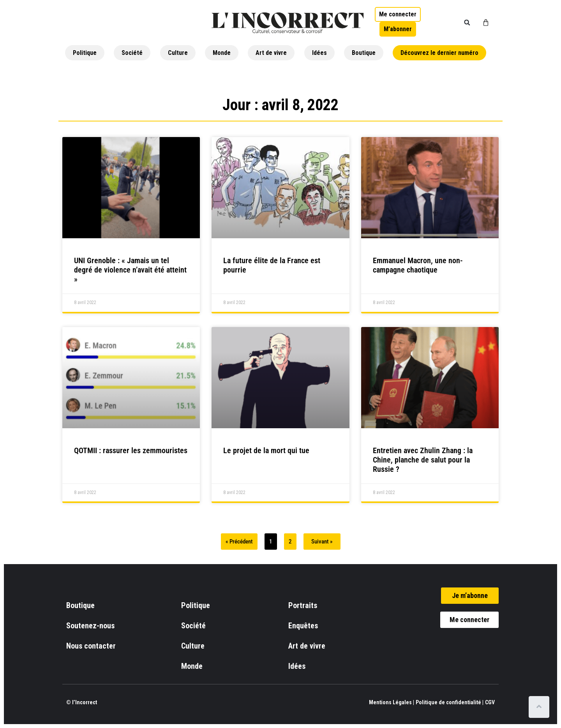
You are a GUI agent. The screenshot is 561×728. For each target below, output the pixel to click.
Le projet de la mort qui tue (266, 450)
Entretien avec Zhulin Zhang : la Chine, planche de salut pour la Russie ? (423, 460)
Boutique (364, 53)
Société (132, 53)
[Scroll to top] (541, 707)
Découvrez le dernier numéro (439, 53)
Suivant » (322, 542)
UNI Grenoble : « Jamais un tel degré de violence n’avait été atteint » (130, 270)
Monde (222, 53)
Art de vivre (271, 53)
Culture (178, 53)
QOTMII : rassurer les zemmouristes (131, 450)
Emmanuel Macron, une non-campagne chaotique (418, 265)
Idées (319, 53)
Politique (85, 53)
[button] (467, 23)
